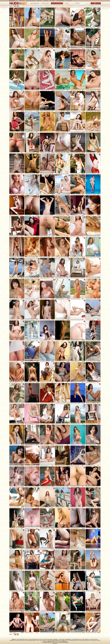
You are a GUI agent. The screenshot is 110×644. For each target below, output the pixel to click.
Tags (67, 3)
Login (93, 3)
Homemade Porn (60, 1)
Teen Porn (69, 1)
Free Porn (22, 1)
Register (98, 3)
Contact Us (55, 643)
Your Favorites (57, 3)
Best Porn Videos (31, 1)
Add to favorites (23, 9)
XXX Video (46, 1)
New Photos (35, 3)
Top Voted (45, 3)
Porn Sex (39, 1)
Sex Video (52, 1)
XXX (17, 1)
